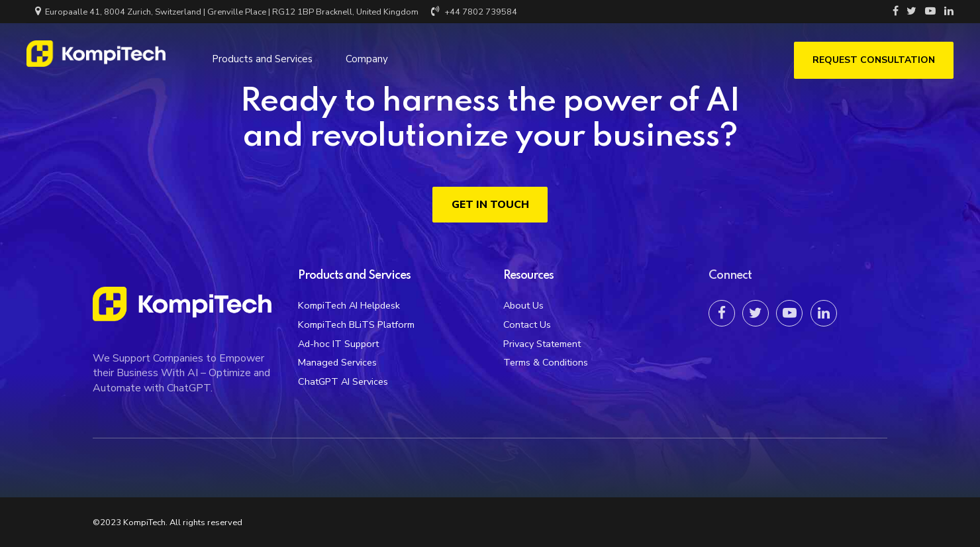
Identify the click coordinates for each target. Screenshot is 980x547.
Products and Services (262, 56)
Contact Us (527, 324)
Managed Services (337, 362)
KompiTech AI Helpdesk (349, 305)
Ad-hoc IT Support (338, 344)
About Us (523, 305)
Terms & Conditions (546, 362)
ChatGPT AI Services (343, 381)
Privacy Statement (542, 344)
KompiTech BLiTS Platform (356, 324)
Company (367, 56)
